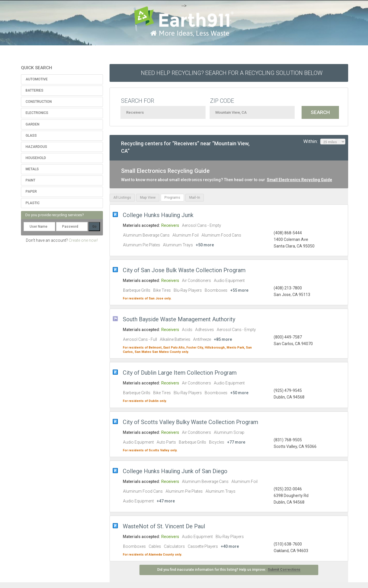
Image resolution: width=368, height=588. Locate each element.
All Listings (122, 198)
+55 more (239, 290)
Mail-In (195, 198)
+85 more (223, 339)
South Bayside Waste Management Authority (179, 319)
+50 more (205, 245)
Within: (324, 142)
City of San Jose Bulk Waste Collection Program (184, 270)
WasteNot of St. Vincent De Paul (164, 526)
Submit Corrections (284, 570)
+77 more (236, 442)
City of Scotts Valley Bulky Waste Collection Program (190, 422)
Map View (148, 198)
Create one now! (83, 240)
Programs (172, 198)
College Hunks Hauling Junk (158, 215)
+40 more (230, 546)
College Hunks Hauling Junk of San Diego (175, 471)
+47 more (166, 501)
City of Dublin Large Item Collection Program (180, 373)
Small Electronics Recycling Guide (299, 180)
